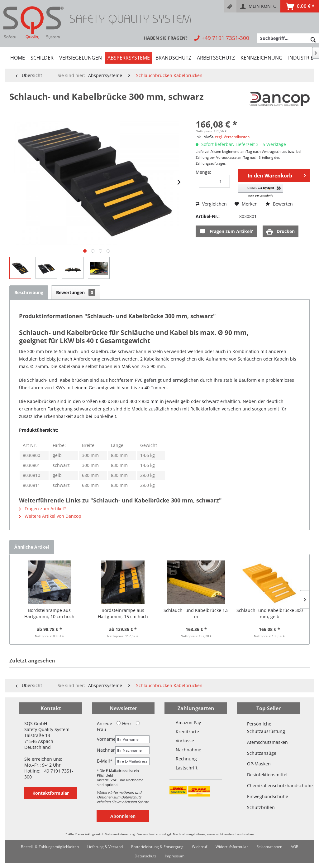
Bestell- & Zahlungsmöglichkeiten (50, 847)
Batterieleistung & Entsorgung (157, 847)
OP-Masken (259, 764)
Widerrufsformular (232, 847)
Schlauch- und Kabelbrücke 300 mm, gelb (270, 613)
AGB (295, 847)
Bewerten (279, 204)
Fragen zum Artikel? (226, 232)
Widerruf (200, 847)
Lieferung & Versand (105, 847)
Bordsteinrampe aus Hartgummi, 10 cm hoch (49, 613)
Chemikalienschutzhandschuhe (268, 786)
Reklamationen (269, 847)
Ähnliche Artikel (32, 547)
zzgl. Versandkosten (232, 137)
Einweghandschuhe (268, 796)
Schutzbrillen (261, 807)
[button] (260, 191)
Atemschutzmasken (267, 742)
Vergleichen (211, 204)
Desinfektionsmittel (267, 775)
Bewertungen (76, 292)
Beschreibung (29, 292)
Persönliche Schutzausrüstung (266, 727)
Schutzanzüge (262, 753)
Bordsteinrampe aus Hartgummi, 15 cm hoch (123, 613)
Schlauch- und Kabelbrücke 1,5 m (196, 613)
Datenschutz (145, 856)
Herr (124, 723)
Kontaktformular (51, 793)
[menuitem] (230, 6)
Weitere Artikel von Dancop (50, 516)
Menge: (203, 172)
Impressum (175, 856)
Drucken (281, 232)
